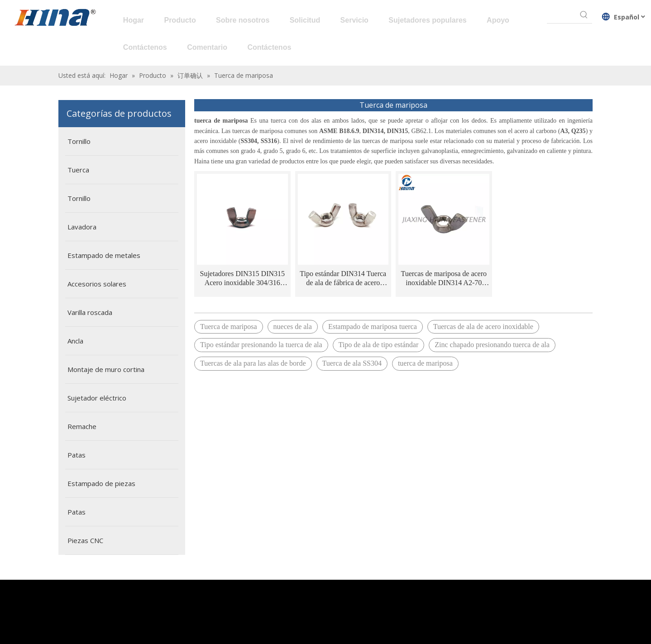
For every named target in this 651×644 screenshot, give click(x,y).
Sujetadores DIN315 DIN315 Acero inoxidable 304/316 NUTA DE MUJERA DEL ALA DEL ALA (242, 279)
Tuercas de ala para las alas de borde (253, 363)
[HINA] (55, 19)
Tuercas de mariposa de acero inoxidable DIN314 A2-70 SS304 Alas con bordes (444, 279)
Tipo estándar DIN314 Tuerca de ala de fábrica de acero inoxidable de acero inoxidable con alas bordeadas (343, 279)
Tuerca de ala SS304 (352, 363)
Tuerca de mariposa (229, 327)
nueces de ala (293, 327)
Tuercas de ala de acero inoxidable (483, 327)
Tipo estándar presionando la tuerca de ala (261, 345)
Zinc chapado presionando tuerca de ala (492, 345)
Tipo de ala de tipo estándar (379, 345)
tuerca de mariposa (425, 363)
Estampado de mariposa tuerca (373, 327)
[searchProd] (561, 15)
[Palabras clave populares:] (584, 15)
